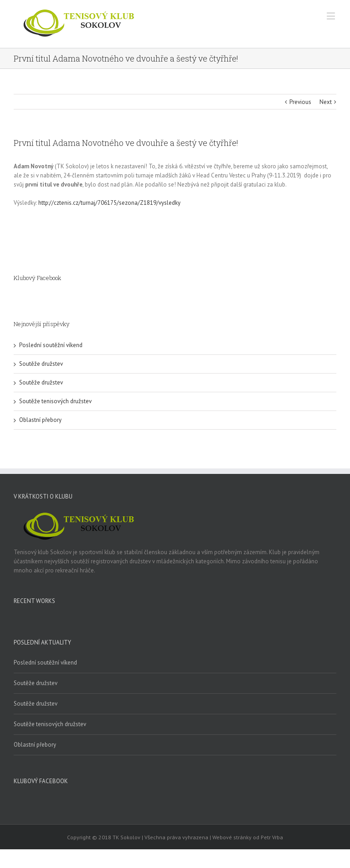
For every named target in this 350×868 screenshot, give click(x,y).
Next (326, 102)
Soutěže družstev (41, 364)
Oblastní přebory (40, 420)
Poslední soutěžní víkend (51, 345)
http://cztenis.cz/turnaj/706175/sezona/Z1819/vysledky (109, 203)
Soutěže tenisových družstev (55, 401)
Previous (300, 102)
